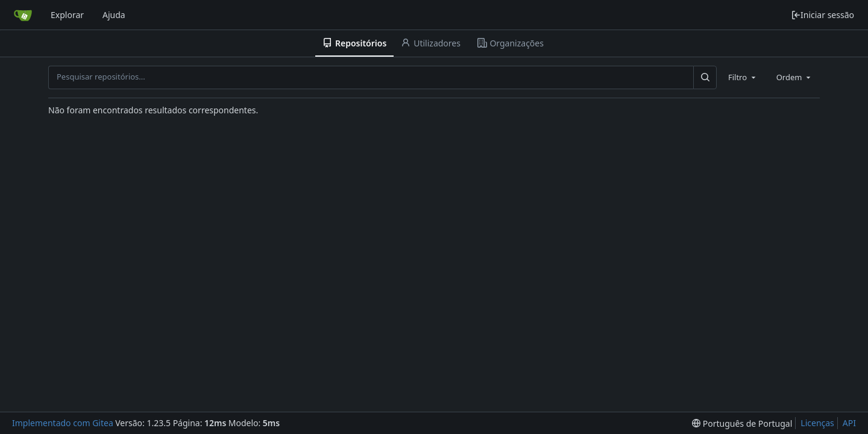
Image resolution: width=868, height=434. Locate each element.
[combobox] (743, 77)
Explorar (67, 15)
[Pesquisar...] (705, 77)
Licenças (817, 423)
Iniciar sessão (822, 15)
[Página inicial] (23, 15)
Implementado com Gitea (63, 423)
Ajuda (114, 15)
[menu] (742, 423)
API (849, 423)
